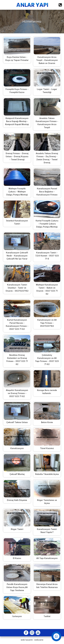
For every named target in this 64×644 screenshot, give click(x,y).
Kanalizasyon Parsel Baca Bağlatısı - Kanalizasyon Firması (47, 192)
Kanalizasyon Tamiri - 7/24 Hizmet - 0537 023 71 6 (47, 256)
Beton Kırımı (47, 422)
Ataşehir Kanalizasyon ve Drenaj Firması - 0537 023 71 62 (17, 393)
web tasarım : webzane (32, 640)
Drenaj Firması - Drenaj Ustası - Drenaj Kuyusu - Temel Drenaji (17, 156)
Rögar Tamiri (17, 529)
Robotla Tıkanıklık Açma (47, 474)
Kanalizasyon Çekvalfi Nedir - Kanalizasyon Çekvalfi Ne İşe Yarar (17, 256)
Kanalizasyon (17, 448)
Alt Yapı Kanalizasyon (47, 558)
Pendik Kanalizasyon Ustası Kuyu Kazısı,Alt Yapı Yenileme (17, 587)
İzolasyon (17, 616)
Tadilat (47, 616)
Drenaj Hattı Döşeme (17, 500)
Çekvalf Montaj (17, 474)
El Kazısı (17, 558)
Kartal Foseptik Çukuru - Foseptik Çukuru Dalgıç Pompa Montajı (47, 224)
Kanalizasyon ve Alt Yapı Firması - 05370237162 (47, 323)
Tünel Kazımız (47, 448)
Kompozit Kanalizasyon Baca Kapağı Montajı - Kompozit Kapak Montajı (17, 121)
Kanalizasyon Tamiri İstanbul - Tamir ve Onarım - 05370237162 (17, 288)
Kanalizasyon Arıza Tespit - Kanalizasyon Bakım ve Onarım (47, 60)
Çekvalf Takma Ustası (17, 422)
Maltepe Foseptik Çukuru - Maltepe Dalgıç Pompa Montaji (17, 192)
